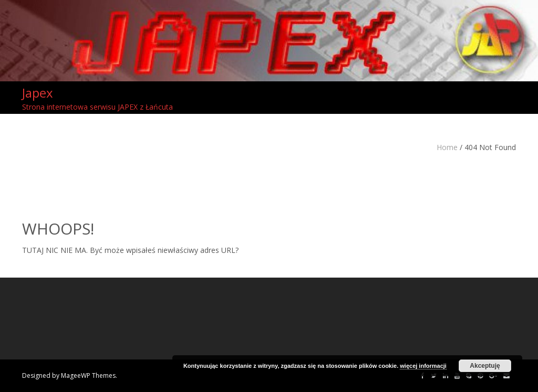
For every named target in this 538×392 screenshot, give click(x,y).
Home (447, 147)
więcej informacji (423, 366)
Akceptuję (485, 366)
